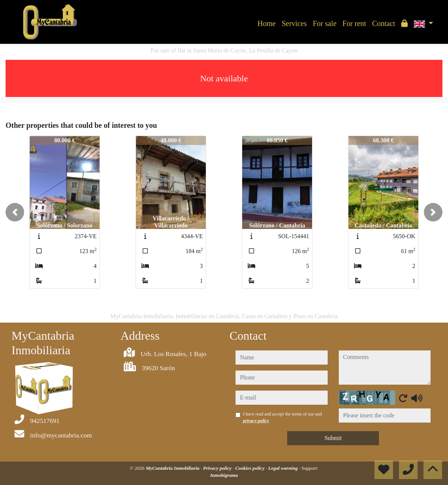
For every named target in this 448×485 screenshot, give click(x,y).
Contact (384, 23)
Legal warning (284, 468)
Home (267, 23)
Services (294, 23)
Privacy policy (218, 468)
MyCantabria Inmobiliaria (173, 468)
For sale (325, 23)
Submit (333, 438)
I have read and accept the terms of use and (282, 417)
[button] (15, 212)
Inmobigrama (224, 475)
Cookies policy (250, 468)
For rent (354, 23)
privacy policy (256, 421)
